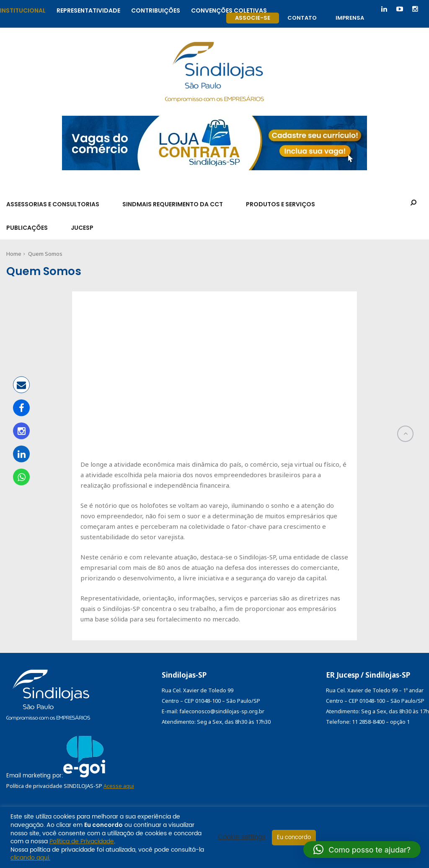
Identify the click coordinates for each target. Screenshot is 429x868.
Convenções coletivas (229, 9)
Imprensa (350, 18)
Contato (302, 18)
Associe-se (253, 18)
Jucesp (82, 228)
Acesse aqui (119, 786)
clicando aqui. (30, 858)
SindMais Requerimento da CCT (173, 204)
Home (14, 254)
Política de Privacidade (82, 841)
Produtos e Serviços (280, 204)
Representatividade (88, 9)
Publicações (27, 228)
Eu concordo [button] (294, 838)
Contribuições (156, 9)
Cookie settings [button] (242, 837)
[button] (362, 850)
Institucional (23, 9)
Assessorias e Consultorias (53, 204)
